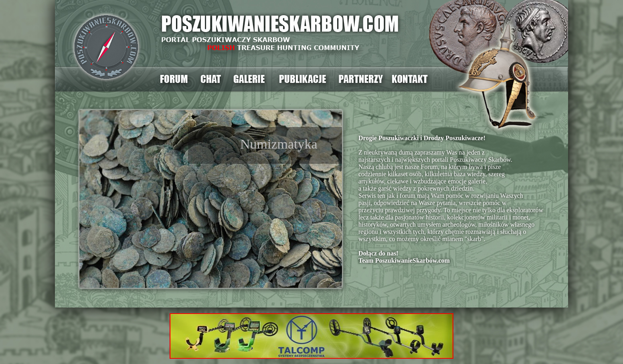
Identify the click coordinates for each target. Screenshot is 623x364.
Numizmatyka (279, 144)
